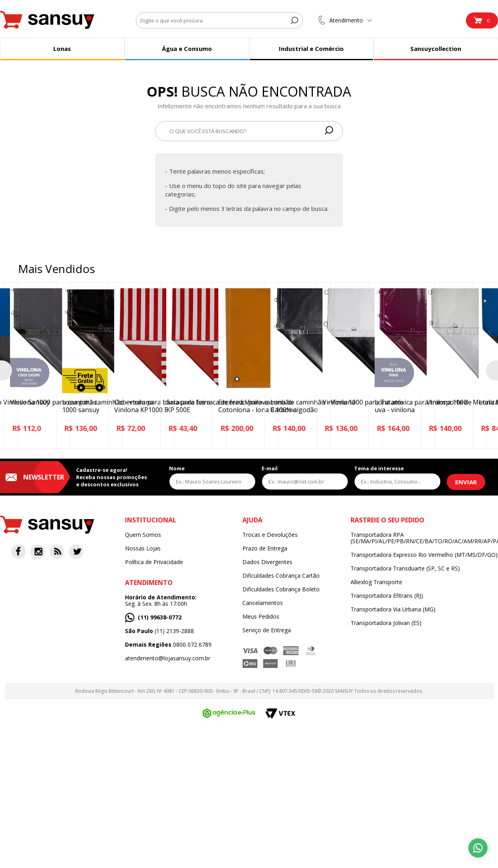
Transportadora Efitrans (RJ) (387, 596)
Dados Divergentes (267, 562)
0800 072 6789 (168, 645)
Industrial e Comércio (311, 49)
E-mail (270, 468)
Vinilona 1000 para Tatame (363, 402)
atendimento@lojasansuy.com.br (168, 658)
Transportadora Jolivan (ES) (386, 623)
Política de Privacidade (154, 562)
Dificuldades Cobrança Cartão (281, 576)
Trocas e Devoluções (270, 535)
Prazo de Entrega (265, 548)
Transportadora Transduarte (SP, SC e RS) (405, 569)
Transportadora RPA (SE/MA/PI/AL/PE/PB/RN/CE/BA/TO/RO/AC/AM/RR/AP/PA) (424, 538)
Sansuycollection (436, 49)
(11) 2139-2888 (159, 631)
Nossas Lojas (143, 548)
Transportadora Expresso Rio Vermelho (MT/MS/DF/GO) (424, 555)
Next (492, 370)
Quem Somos (143, 535)
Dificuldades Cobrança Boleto (281, 589)
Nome (177, 468)
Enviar (466, 482)
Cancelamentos (263, 603)
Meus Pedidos (261, 617)
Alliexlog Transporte (376, 582)
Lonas (62, 49)
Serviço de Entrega (267, 630)
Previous (6, 370)
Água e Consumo (187, 49)
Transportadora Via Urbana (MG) (393, 609)
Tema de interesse (379, 468)
